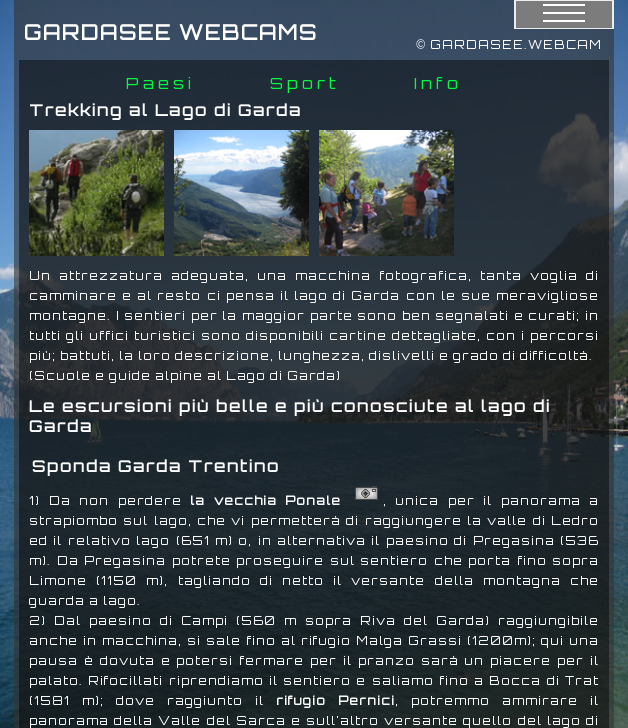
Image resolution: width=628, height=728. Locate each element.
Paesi (160, 83)
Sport (305, 83)
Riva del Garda (422, 620)
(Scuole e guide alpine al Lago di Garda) (185, 375)
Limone (58, 580)
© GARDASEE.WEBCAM (509, 44)
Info (438, 83)
